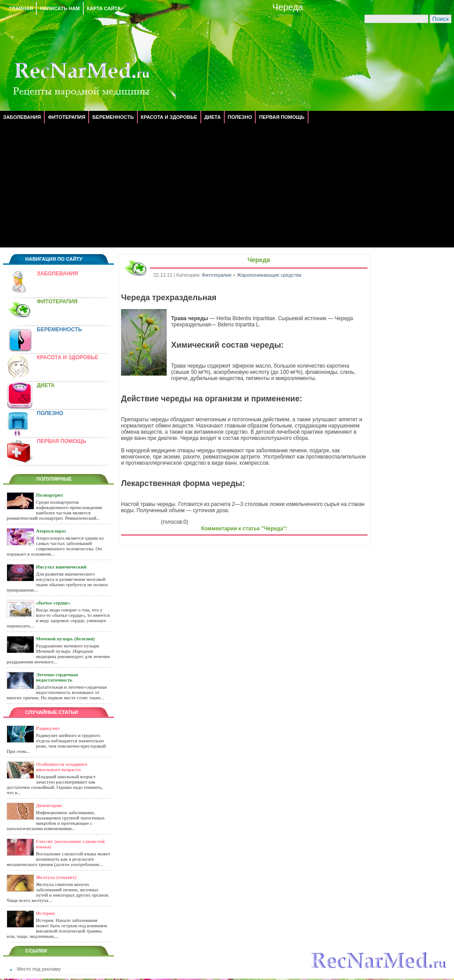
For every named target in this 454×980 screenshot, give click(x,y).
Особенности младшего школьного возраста (62, 767)
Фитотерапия (67, 117)
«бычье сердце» (53, 603)
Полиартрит (49, 495)
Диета (213, 117)
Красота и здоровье (169, 117)
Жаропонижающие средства (269, 275)
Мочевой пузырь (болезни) (65, 639)
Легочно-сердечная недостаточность (57, 677)
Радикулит (48, 728)
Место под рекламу (39, 969)
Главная (21, 8)
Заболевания (22, 117)
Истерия (45, 913)
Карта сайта (104, 8)
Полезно (240, 117)
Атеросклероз (51, 531)
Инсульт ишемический (61, 567)
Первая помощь (282, 117)
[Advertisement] (227, 185)
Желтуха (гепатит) (56, 877)
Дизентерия (49, 805)
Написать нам (60, 8)
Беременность (113, 117)
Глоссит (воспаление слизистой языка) (70, 844)
